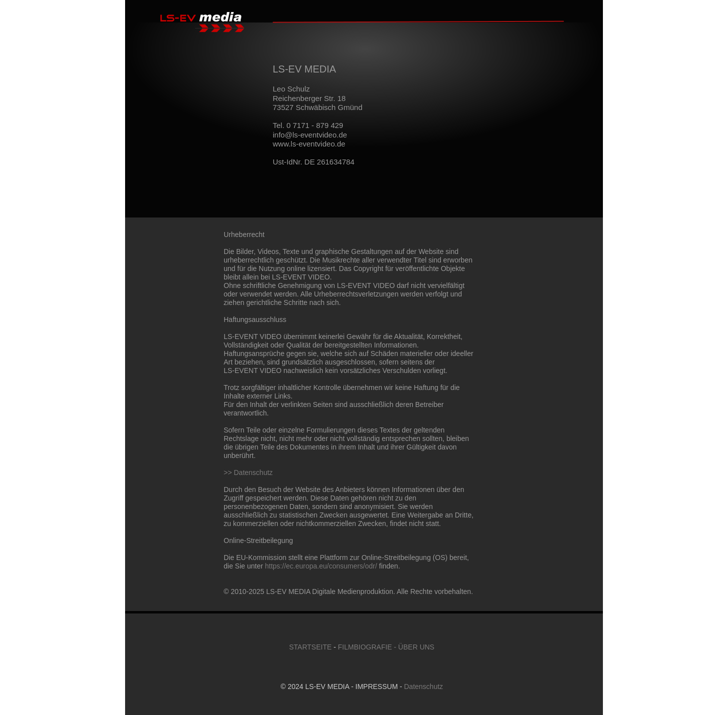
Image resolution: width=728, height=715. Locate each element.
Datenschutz (424, 686)
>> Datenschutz (248, 472)
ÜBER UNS (416, 647)
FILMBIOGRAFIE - (367, 647)
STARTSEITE (310, 647)
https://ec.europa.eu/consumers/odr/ (321, 566)
